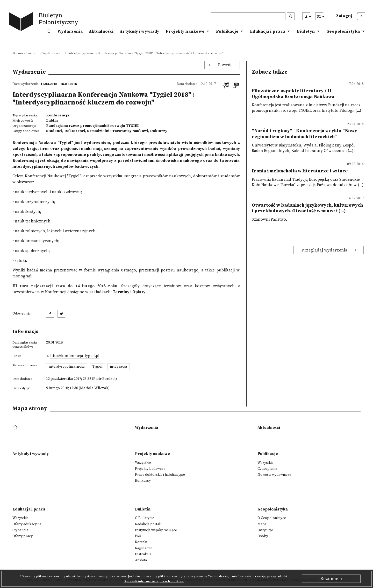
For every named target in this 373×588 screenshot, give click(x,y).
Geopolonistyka (343, 31)
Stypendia (20, 530)
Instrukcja (143, 554)
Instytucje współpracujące (156, 530)
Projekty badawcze (150, 469)
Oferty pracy (23, 536)
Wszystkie (143, 463)
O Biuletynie (145, 518)
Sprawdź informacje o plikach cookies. (154, 581)
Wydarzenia (70, 31)
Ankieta (141, 560)
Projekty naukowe (185, 31)
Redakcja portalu (149, 524)
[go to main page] (45, 23)
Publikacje (227, 31)
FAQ (138, 536)
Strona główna (24, 53)
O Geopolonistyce (272, 518)
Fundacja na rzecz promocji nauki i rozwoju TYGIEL (93, 126)
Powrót (225, 65)
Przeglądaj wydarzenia (325, 250)
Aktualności (101, 31)
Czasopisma (267, 469)
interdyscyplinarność (67, 367)
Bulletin (143, 509)
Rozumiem (331, 579)
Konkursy (143, 481)
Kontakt (141, 542)
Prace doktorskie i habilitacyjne (160, 475)
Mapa (262, 524)
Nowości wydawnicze (274, 475)
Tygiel (97, 367)
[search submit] (291, 16)
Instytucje (265, 530)
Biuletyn (306, 31)
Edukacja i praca (268, 31)
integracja (119, 367)
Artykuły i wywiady (139, 31)
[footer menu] (16, 428)
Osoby (263, 536)
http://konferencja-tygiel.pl (75, 356)
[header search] (248, 16)
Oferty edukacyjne (27, 524)
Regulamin (144, 548)
